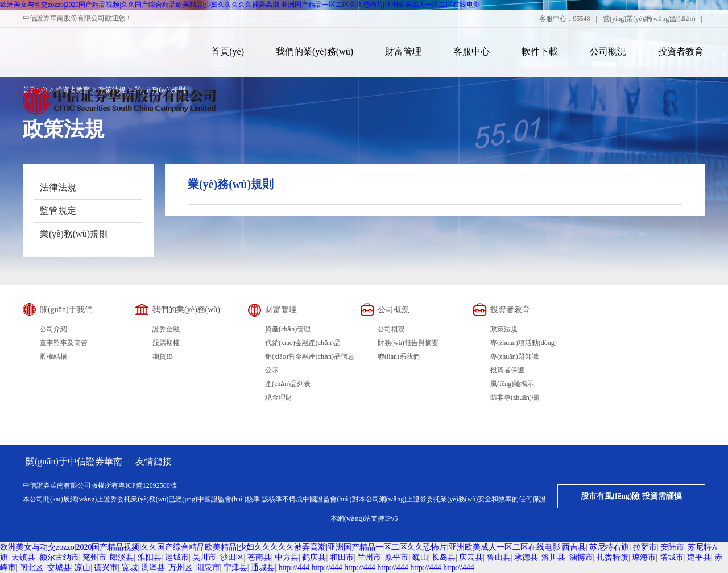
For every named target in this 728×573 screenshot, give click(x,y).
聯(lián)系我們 (399, 356)
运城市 (177, 557)
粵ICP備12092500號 (148, 485)
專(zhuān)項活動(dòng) (524, 343)
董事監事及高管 (64, 343)
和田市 (342, 557)
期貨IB (163, 356)
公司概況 (608, 51)
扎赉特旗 (613, 557)
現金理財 (279, 397)
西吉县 (574, 547)
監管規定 (58, 211)
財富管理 (403, 51)
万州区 (180, 568)
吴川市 (204, 557)
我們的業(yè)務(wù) (315, 51)
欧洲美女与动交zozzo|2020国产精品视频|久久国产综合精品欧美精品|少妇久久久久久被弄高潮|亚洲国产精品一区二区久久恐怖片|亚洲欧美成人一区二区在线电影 (240, 5)
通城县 (263, 568)
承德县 (526, 557)
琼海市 (644, 557)
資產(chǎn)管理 (288, 329)
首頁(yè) (227, 51)
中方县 (287, 557)
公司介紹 (53, 329)
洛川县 (553, 557)
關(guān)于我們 (66, 310)
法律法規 (58, 187)
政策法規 (504, 329)
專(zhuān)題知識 (514, 356)
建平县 (699, 557)
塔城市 (672, 557)
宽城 (130, 568)
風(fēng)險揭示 (512, 384)
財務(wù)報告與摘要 (408, 343)
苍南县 (259, 557)
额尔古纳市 (59, 557)
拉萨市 (645, 547)
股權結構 (53, 356)
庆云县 (471, 557)
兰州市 (369, 557)
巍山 (420, 557)
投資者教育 (681, 51)
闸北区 (31, 568)
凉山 (82, 568)
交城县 (59, 568)
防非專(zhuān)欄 (514, 397)
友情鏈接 (154, 461)
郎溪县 (122, 557)
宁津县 (235, 568)
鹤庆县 (314, 557)
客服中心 (471, 51)
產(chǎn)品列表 (288, 384)
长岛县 (444, 557)
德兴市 (106, 568)
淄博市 (581, 557)
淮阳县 (150, 557)
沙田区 (232, 557)
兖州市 (94, 557)
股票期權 (166, 343)
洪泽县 (153, 568)
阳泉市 (208, 568)
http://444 (293, 568)
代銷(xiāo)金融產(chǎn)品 (303, 343)
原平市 (396, 557)
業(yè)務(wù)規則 (74, 234)
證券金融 (166, 329)
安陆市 (672, 547)
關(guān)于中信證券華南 (74, 461)
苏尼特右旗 (609, 547)
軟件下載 (540, 51)
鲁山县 (499, 557)
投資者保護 (507, 370)
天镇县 (23, 557)
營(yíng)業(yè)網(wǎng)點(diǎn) (649, 19)
